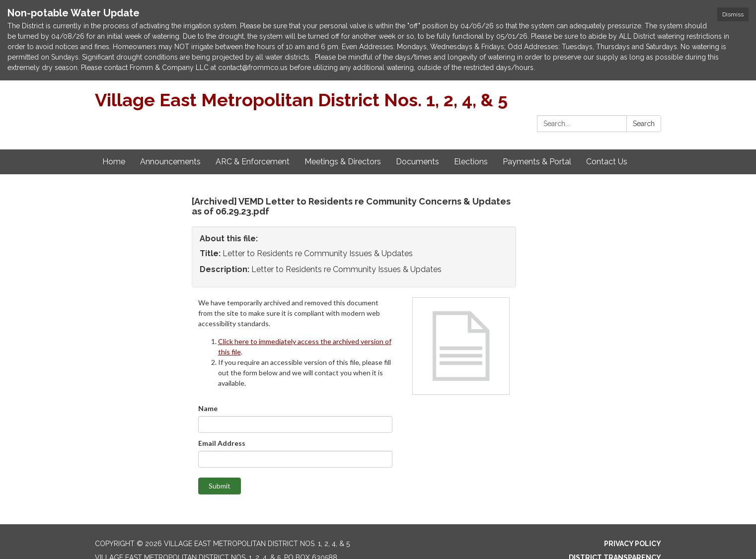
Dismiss (733, 14)
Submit (220, 486)
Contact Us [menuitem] (607, 162)
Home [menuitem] (114, 162)
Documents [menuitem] (417, 162)
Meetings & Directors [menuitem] (343, 162)
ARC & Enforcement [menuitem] (253, 162)
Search (644, 124)
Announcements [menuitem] (170, 162)
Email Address (222, 443)
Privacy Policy (633, 544)
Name (208, 408)
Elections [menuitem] (471, 162)
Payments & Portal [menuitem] (537, 162)
